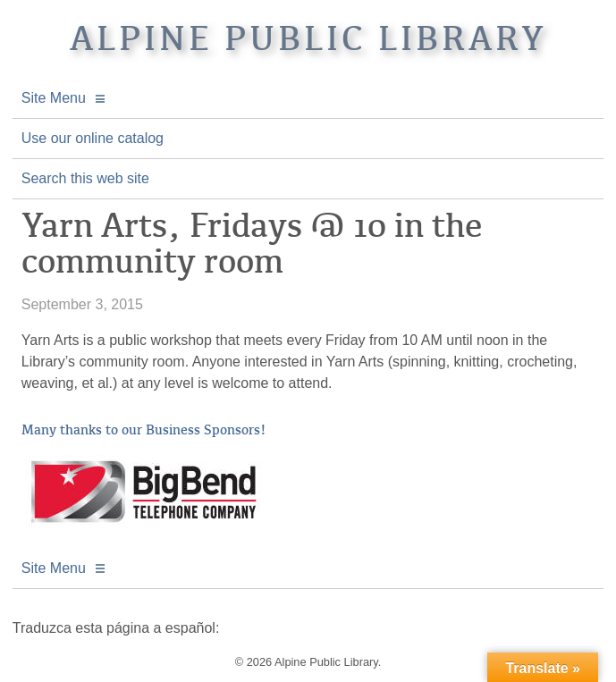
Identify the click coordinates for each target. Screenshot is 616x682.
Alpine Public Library (308, 39)
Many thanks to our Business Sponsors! (144, 430)
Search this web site (85, 178)
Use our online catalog (93, 138)
